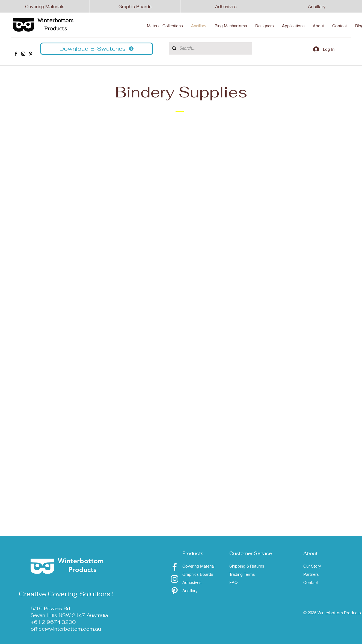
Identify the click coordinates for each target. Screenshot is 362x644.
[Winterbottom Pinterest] (31, 54)
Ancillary (317, 6)
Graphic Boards (135, 6)
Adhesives (226, 6)
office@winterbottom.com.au (66, 629)
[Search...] (210, 48)
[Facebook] (175, 567)
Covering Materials (45, 6)
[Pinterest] (175, 591)
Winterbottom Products (56, 24)
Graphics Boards (198, 574)
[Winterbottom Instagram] (23, 54)
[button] (97, 49)
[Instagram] (175, 579)
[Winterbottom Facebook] (16, 54)
